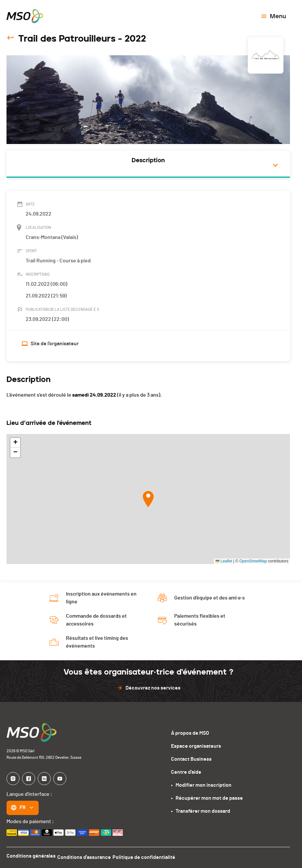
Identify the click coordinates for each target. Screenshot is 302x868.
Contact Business (191, 759)
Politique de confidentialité (151, 856)
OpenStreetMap (253, 561)
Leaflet (224, 561)
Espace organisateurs (196, 746)
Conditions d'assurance (88, 856)
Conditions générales (31, 856)
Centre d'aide (186, 772)
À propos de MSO (190, 733)
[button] (148, 499)
